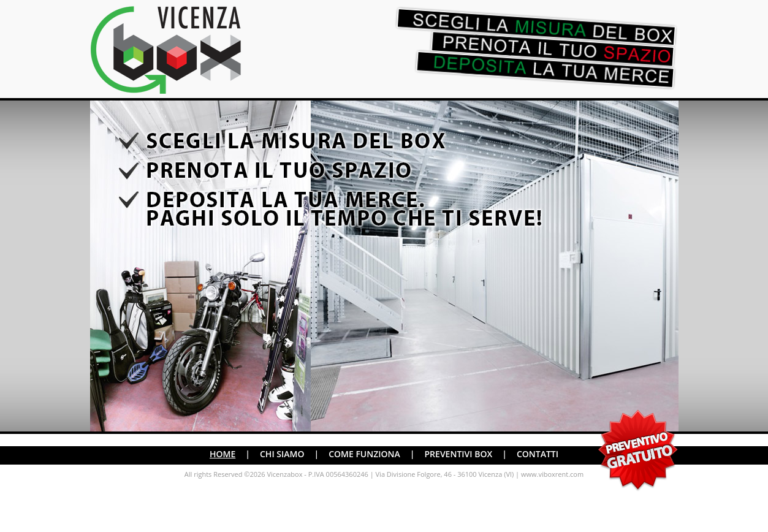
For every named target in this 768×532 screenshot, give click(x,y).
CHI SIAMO (282, 454)
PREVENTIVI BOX (459, 454)
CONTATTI (538, 454)
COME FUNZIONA (364, 454)
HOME (222, 454)
